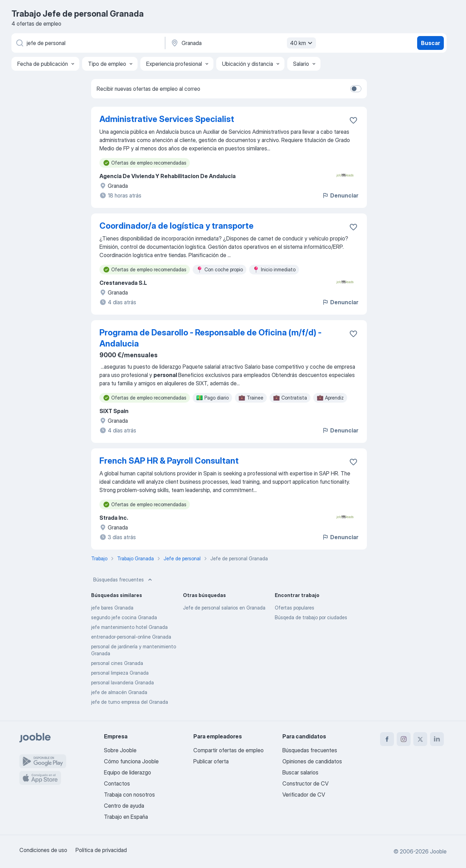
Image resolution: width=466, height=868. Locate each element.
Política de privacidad (101, 850)
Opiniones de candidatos (312, 761)
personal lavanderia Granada (122, 682)
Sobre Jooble (120, 750)
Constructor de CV (305, 783)
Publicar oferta (211, 761)
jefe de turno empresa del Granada (130, 702)
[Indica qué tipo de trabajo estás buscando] (88, 43)
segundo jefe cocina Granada (124, 617)
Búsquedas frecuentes (123, 580)
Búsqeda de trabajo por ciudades (311, 617)
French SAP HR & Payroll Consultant (169, 461)
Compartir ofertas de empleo (228, 750)
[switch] (356, 89)
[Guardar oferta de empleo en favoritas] (353, 120)
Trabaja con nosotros (129, 795)
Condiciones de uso (43, 850)
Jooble (438, 851)
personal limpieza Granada (120, 673)
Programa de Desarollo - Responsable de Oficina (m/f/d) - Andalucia (210, 338)
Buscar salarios (300, 772)
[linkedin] (437, 739)
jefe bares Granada (112, 608)
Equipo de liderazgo (128, 772)
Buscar (430, 43)
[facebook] (387, 739)
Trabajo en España (126, 817)
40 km (302, 43)
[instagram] (404, 739)
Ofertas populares (294, 608)
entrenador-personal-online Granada (131, 637)
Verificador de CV (304, 795)
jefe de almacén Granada (119, 692)
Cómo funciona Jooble (131, 761)
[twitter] (420, 739)
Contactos (117, 783)
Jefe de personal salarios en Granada (224, 608)
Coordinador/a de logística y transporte (177, 226)
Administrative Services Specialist (167, 119)
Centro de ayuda (124, 806)
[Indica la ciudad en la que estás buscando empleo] (243, 43)
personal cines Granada (117, 663)
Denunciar (340, 195)
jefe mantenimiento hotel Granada (129, 627)
